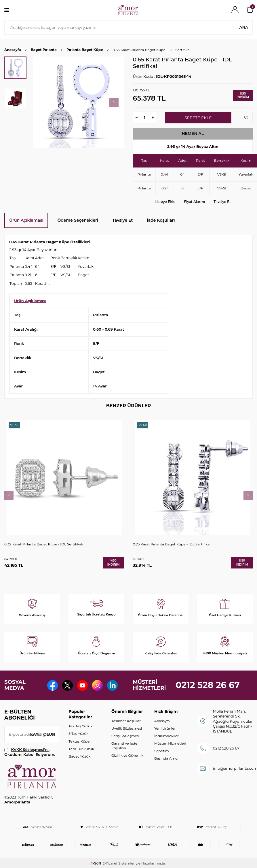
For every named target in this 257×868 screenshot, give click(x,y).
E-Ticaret (110, 863)
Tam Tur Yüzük (81, 749)
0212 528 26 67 (208, 685)
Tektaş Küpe (79, 741)
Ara (244, 27)
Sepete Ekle (198, 118)
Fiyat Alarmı (194, 202)
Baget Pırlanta (44, 50)
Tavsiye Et (222, 202)
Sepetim (162, 751)
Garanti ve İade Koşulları (124, 746)
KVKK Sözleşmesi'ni (30, 750)
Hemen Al (193, 133)
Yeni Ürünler (165, 728)
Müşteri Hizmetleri (170, 743)
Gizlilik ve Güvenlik (127, 755)
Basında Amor (166, 758)
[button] (114, 102)
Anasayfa (13, 50)
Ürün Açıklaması (26, 220)
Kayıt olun (42, 734)
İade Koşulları (161, 220)
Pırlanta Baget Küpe (85, 50)
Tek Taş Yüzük (80, 726)
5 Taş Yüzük (78, 734)
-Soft (96, 863)
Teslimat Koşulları (126, 721)
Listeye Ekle (165, 202)
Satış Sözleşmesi (125, 736)
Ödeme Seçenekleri (78, 220)
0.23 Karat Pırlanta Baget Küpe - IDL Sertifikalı (172, 544)
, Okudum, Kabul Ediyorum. (30, 752)
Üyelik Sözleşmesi (127, 728)
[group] (79, 102)
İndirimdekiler (166, 736)
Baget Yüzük (79, 756)
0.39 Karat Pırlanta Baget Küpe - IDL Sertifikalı (44, 544)
